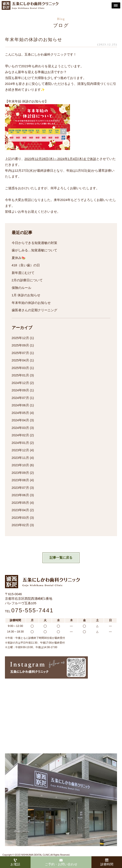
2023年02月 (20, 525)
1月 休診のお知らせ (26, 295)
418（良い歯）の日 (26, 265)
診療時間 (107, 862)
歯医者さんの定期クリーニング (34, 310)
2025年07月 (20, 353)
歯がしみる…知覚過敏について (34, 250)
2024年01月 (20, 443)
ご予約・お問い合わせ (61, 862)
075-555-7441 (32, 610)
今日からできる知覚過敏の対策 (34, 243)
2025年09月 (20, 345)
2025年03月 (20, 368)
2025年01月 (20, 375)
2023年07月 (20, 488)
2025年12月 (20, 338)
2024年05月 (20, 413)
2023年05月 (20, 503)
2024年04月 (20, 420)
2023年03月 (20, 518)
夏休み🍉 (19, 258)
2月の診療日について (27, 280)
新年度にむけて (23, 273)
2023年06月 (20, 495)
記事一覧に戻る (61, 558)
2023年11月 (20, 458)
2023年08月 (20, 480)
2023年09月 (20, 473)
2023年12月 (20, 450)
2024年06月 (20, 405)
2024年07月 (20, 398)
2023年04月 (20, 510)
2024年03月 (20, 428)
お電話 (15, 862)
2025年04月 (20, 360)
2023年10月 (20, 465)
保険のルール (21, 288)
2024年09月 (20, 390)
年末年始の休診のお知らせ (31, 303)
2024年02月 (20, 435)
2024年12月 (20, 383)
